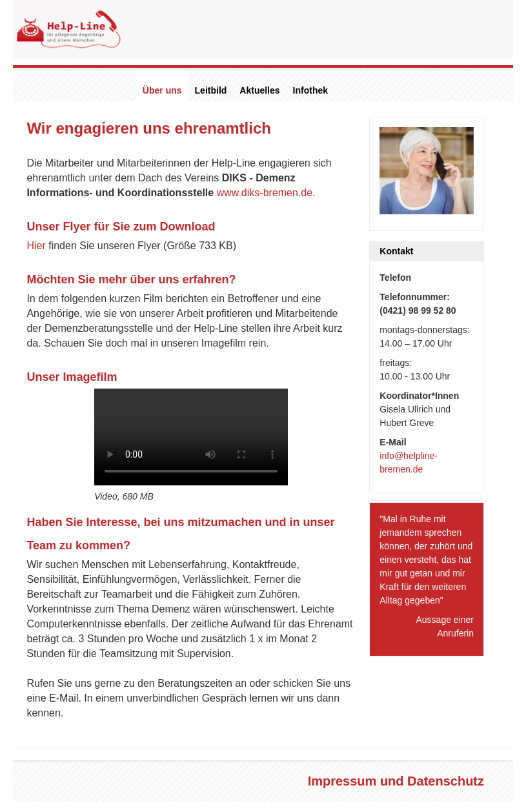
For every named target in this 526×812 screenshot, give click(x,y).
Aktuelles (259, 90)
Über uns (162, 90)
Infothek (310, 90)
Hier (36, 246)
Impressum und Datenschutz (396, 781)
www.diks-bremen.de (265, 193)
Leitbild (211, 90)
